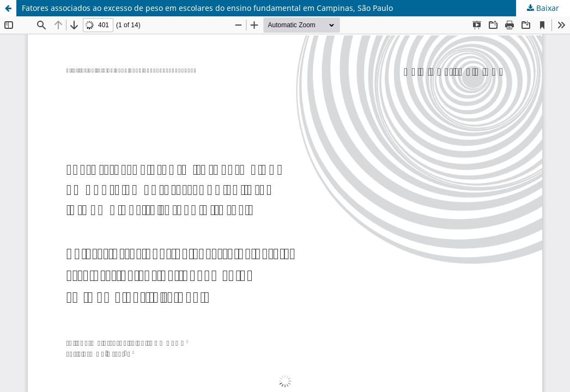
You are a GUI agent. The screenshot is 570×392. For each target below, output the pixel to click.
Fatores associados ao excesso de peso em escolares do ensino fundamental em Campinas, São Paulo (207, 8)
